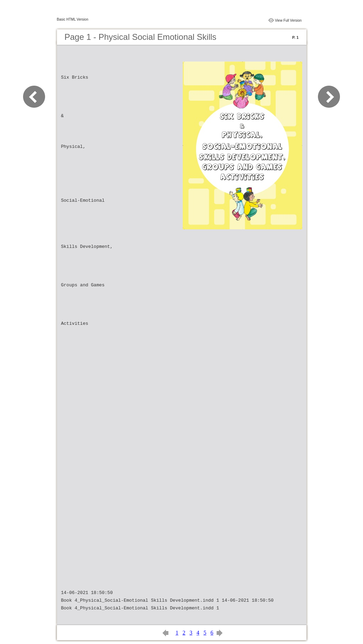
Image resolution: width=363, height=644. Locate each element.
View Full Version (288, 20)
